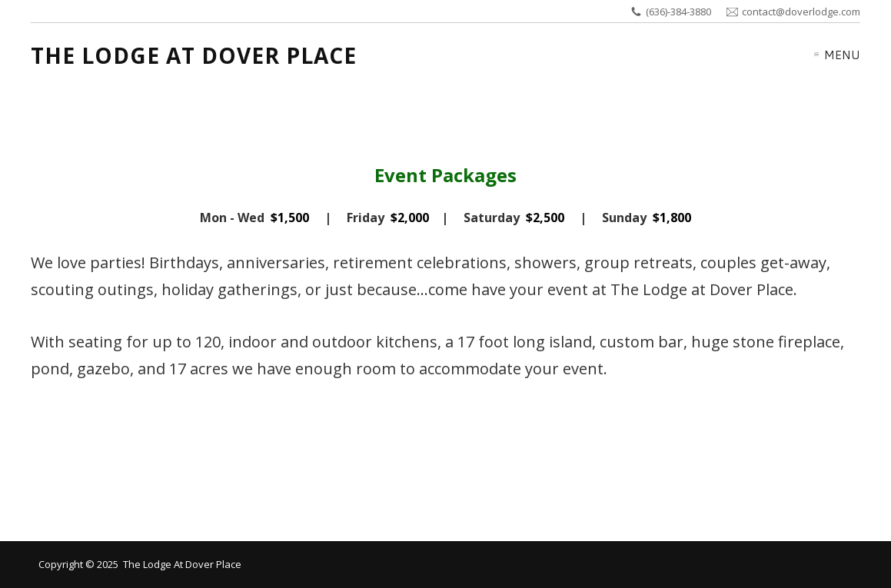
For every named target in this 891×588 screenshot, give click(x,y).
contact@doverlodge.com (793, 12)
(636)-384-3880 (671, 12)
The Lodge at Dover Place (194, 55)
